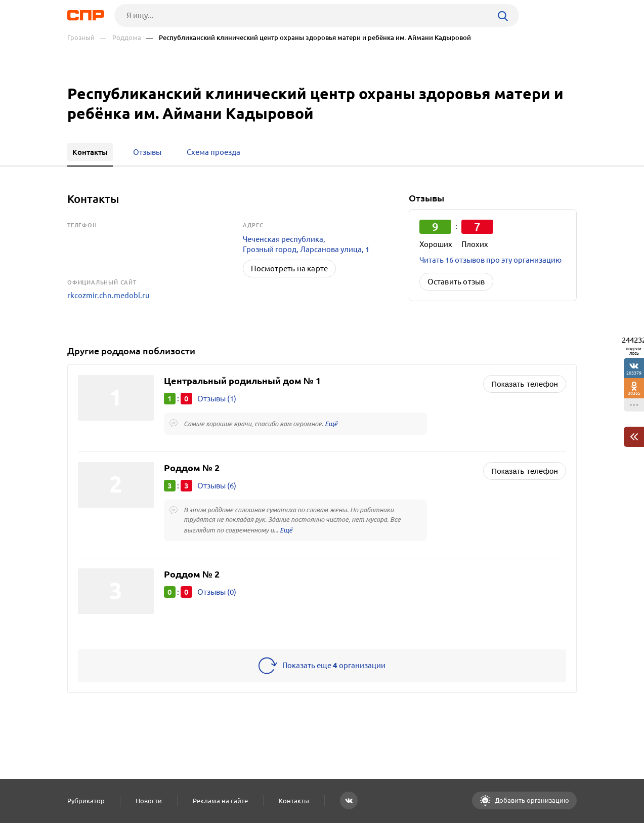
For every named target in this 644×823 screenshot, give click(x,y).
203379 (634, 373)
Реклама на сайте (220, 801)
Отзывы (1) (217, 399)
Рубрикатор (86, 801)
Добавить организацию (531, 800)
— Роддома (120, 38)
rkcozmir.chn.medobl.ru (109, 295)
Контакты (294, 801)
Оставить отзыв (456, 282)
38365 (634, 393)
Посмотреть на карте (289, 269)
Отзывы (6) (217, 486)
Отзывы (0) (217, 592)
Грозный (81, 38)
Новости (149, 801)
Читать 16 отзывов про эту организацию (490, 260)
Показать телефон (525, 384)
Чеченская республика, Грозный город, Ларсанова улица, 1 (306, 244)
